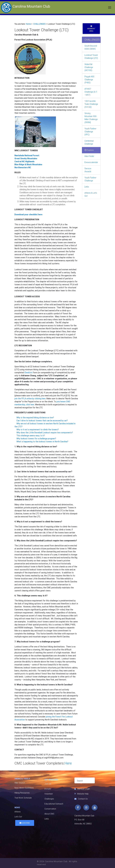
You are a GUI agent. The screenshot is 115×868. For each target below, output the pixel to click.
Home (28, 24)
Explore (89, 150)
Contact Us (83, 799)
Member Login (84, 789)
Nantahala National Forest (27, 155)
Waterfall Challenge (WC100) (89, 67)
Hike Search (20, 783)
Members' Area (91, 29)
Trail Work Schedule (23, 798)
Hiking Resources (22, 793)
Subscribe (25, 823)
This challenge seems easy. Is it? (31, 436)
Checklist (28, 373)
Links (87, 187)
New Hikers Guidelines (24, 788)
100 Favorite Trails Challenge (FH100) (91, 104)
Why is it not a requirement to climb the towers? (38, 430)
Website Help (83, 794)
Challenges (49, 799)
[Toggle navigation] (110, 8)
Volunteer (49, 794)
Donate (48, 789)
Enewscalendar (91, 162)
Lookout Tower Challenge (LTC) (91, 57)
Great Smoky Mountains (26, 158)
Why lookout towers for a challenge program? (36, 439)
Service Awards (88, 170)
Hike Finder (89, 156)
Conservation (50, 809)
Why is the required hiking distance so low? (35, 418)
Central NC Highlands (24, 161)
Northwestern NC (23, 167)
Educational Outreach (54, 804)
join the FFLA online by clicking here (30, 399)
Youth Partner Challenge (90, 179)
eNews (18, 812)
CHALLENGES (39, 24)
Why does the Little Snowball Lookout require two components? (45, 433)
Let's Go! (18, 817)
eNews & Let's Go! (91, 194)
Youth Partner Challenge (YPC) (90, 132)
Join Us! (48, 784)
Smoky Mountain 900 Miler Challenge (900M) (91, 118)
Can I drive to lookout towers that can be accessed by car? (42, 421)
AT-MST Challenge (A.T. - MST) (91, 92)
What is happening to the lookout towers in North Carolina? (42, 442)
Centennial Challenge (89, 142)
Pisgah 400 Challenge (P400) (89, 80)
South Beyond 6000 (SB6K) (91, 47)
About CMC (49, 814)
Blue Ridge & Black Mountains (28, 164)
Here (68, 763)
